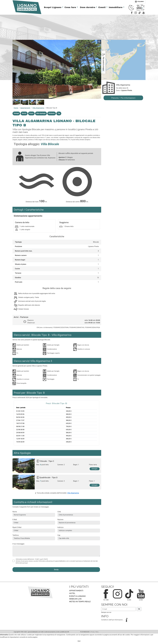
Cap (59, 535)
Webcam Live (75, 599)
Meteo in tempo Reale (80, 602)
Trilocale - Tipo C (47, 461)
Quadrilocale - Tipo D (48, 477)
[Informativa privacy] (22, 563)
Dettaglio (95, 469)
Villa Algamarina (38, 108)
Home (16, 108)
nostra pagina (32, 637)
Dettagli (16, 113)
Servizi (24, 113)
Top (59, 113)
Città (59, 512)
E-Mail (15, 520)
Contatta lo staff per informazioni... (113, 620)
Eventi (102, 7)
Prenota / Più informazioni (123, 98)
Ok (139, 609)
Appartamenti (25, 108)
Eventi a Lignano (77, 596)
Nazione (60, 520)
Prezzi (31, 113)
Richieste (52, 113)
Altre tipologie (41, 113)
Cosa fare (71, 7)
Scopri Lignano (53, 7)
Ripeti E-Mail (17, 527)
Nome (15, 512)
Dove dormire (88, 7)
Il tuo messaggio (18, 544)
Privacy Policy (95, 632)
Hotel (72, 593)
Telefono (16, 535)
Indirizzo (60, 527)
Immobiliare (116, 7)
